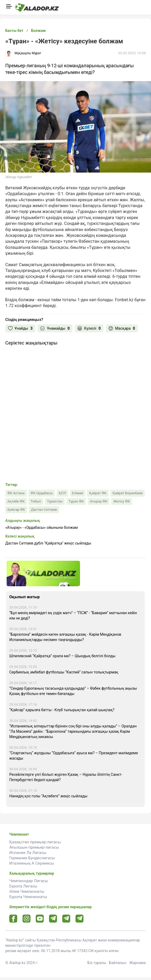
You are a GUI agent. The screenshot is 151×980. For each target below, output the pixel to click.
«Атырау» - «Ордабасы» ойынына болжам (41, 527)
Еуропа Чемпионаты (28, 897)
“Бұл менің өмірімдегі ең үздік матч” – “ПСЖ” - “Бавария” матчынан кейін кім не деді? (73, 615)
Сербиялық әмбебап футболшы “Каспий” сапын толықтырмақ (64, 672)
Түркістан (55, 501)
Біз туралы (97, 963)
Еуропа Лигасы (23, 886)
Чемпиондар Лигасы (29, 881)
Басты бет (14, 31)
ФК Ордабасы (42, 493)
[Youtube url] (40, 919)
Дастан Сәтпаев (44, 510)
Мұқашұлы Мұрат (28, 53)
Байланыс (118, 963)
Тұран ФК (76, 501)
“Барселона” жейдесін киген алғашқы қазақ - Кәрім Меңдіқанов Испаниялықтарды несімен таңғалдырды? (65, 637)
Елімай (78, 493)
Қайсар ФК (16, 510)
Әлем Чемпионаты (27, 891)
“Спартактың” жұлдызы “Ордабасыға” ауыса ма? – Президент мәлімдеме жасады (74, 756)
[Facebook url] (13, 919)
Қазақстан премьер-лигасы (35, 842)
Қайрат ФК (98, 493)
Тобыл (36, 501)
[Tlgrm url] (66, 918)
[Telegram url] (53, 918)
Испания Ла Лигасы (28, 853)
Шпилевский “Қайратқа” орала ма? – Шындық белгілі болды (62, 656)
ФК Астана (16, 493)
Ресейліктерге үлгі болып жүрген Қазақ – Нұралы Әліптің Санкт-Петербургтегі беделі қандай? (66, 777)
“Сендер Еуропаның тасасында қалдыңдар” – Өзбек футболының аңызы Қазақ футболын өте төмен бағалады (73, 691)
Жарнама (137, 963)
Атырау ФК (99, 501)
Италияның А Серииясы (32, 863)
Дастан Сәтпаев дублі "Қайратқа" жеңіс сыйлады (48, 543)
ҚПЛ (63, 493)
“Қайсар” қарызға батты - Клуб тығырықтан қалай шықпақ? (62, 710)
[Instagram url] (26, 919)
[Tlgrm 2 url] (80, 918)
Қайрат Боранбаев (128, 493)
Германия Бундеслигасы (32, 858)
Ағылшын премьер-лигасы (34, 847)
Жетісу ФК (122, 501)
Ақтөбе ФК (16, 501)
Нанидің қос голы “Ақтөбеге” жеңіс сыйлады (48, 796)
